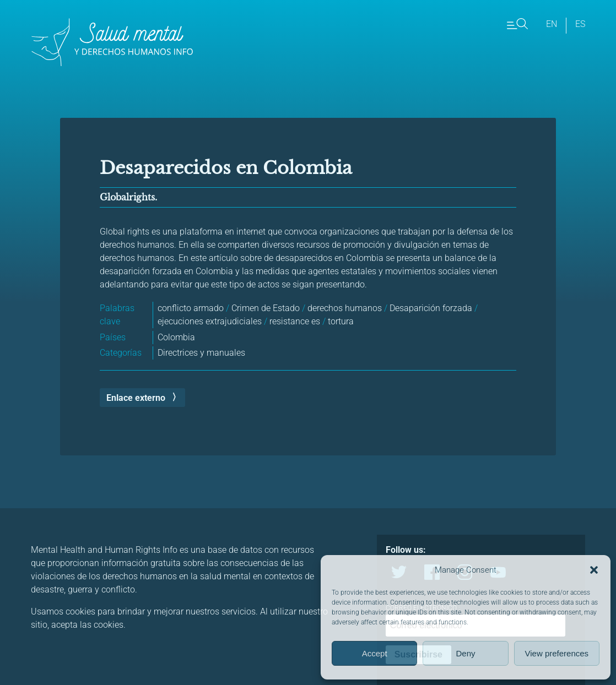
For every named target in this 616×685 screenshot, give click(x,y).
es (580, 24)
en (552, 24)
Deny (465, 653)
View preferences (557, 653)
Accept (375, 653)
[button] (594, 570)
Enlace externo (136, 398)
